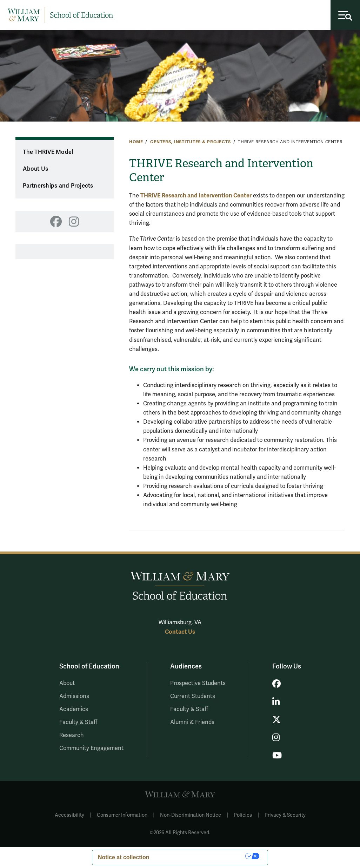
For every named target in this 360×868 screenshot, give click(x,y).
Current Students (193, 696)
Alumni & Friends (192, 722)
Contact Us (180, 632)
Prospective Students (198, 683)
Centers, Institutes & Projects (191, 142)
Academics (74, 709)
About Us (35, 169)
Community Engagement (91, 748)
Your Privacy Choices (201, 856)
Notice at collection (124, 857)
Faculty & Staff (78, 722)
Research (72, 735)
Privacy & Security (285, 815)
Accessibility (69, 815)
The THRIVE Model (48, 152)
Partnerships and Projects (58, 186)
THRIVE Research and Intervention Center (196, 195)
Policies (243, 815)
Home (136, 142)
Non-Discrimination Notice (191, 815)
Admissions (74, 696)
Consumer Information (122, 815)
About (67, 683)
